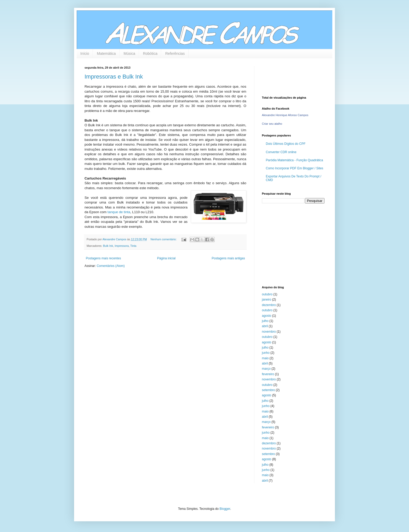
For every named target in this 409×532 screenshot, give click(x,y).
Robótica (150, 53)
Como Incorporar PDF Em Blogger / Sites (294, 168)
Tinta (133, 246)
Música (129, 53)
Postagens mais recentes (103, 258)
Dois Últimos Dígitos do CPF (286, 144)
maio (265, 358)
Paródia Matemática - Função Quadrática (294, 160)
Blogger (225, 509)
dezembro (269, 305)
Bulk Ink (108, 246)
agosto (267, 316)
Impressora (122, 246)
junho (266, 353)
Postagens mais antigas (228, 258)
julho (265, 321)
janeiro (267, 300)
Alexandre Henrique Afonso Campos (285, 115)
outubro (267, 294)
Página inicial (166, 258)
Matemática (106, 53)
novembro (269, 332)
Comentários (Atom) (111, 266)
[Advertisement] (294, 244)
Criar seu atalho (272, 124)
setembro (268, 390)
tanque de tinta (119, 212)
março (266, 369)
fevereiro (268, 374)
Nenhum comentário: (164, 239)
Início (85, 53)
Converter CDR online (281, 152)
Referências (175, 53)
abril (265, 326)
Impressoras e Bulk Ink (114, 77)
